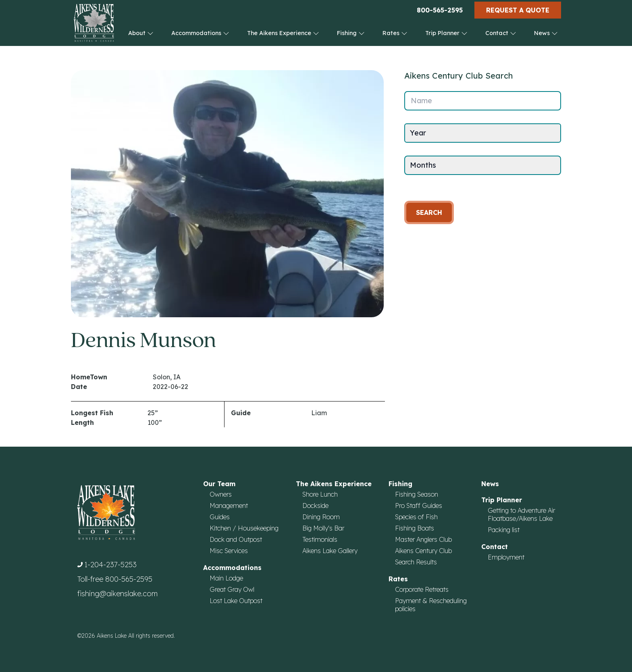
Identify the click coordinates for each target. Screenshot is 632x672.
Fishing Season (417, 494)
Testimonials (320, 539)
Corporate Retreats (422, 589)
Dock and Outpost (236, 539)
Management (229, 506)
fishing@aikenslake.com (117, 594)
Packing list (504, 530)
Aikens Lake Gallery (330, 551)
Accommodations (200, 33)
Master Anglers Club (423, 539)
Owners (221, 494)
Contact (501, 33)
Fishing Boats (415, 528)
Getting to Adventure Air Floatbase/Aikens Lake (521, 514)
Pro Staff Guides (419, 506)
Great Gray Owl (232, 589)
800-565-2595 (440, 10)
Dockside (315, 506)
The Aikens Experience (283, 33)
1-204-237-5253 (110, 565)
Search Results (416, 562)
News (546, 33)
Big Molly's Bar (323, 528)
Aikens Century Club (423, 551)
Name (421, 101)
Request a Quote (518, 10)
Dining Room (321, 517)
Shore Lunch (320, 494)
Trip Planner (446, 33)
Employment (506, 557)
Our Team (219, 484)
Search (429, 212)
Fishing (351, 33)
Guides (220, 517)
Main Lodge (226, 578)
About (141, 33)
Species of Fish (416, 517)
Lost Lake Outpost (236, 601)
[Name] (483, 101)
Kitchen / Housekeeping (244, 528)
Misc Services (229, 551)
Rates (395, 33)
